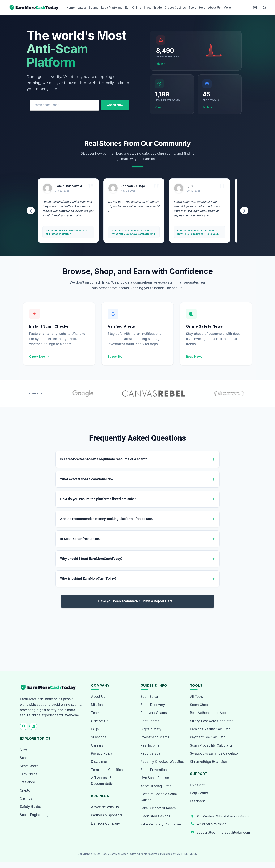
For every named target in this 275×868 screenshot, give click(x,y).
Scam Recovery (153, 705)
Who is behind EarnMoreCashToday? (88, 578)
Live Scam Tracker (155, 778)
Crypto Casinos (175, 8)
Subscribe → (117, 356)
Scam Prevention (154, 770)
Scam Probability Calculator (211, 745)
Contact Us (100, 721)
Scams (94, 8)
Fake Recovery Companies (161, 824)
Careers (97, 745)
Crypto (25, 790)
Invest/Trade (153, 8)
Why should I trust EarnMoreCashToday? (91, 559)
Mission (97, 705)
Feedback (197, 801)
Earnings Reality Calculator (211, 729)
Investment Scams (155, 737)
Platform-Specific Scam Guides (159, 797)
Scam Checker (201, 705)
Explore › (208, 107)
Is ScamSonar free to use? (80, 539)
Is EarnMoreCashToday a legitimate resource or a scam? (104, 459)
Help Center (199, 793)
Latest (82, 8)
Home (71, 8)
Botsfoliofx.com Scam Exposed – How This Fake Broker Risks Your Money (198, 232)
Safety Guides (31, 807)
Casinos (26, 798)
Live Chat (197, 785)
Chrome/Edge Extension (208, 762)
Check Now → (39, 356)
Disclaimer (99, 762)
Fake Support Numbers (158, 808)
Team (95, 713)
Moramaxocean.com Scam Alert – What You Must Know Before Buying (133, 232)
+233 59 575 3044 (212, 824)
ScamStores (29, 766)
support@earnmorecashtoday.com (223, 833)
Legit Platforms (112, 8)
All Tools (197, 697)
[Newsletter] (255, 8)
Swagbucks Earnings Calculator (214, 753)
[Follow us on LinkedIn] (33, 726)
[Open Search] (264, 8)
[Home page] (34, 8)
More (227, 8)
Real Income (150, 745)
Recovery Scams (154, 713)
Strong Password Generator (211, 721)
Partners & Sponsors (107, 815)
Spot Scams (150, 721)
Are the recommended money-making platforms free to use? (107, 519)
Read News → (196, 356)
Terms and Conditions (108, 770)
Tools (192, 8)
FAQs (95, 729)
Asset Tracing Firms (156, 786)
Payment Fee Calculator (208, 737)
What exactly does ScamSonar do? (87, 479)
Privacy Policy (102, 753)
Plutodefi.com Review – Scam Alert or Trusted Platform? (67, 232)
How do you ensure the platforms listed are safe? (98, 499)
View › (161, 64)
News (24, 750)
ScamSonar (149, 697)
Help (202, 8)
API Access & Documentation (103, 781)
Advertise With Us (105, 807)
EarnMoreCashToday (123, 854)
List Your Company (106, 823)
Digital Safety (151, 729)
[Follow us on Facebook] (24, 726)
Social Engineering (34, 815)
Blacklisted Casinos (155, 816)
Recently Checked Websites (162, 762)
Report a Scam (152, 753)
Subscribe (99, 737)
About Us (214, 8)
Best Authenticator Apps (209, 713)
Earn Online (133, 8)
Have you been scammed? (137, 601)
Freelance (27, 782)
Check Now (115, 105)
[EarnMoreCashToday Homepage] (50, 688)
